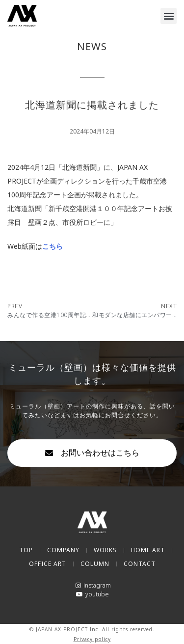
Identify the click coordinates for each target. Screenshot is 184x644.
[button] (169, 16)
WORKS (105, 550)
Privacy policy (92, 639)
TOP (26, 550)
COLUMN (95, 564)
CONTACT (140, 564)
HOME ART (148, 550)
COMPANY (63, 550)
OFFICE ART (48, 564)
